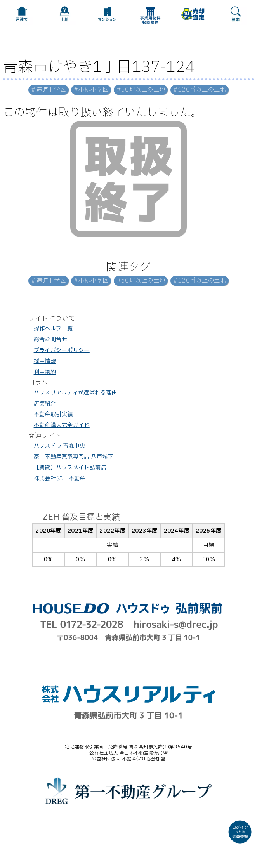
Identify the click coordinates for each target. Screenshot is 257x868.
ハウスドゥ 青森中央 (60, 446)
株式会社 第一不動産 (60, 478)
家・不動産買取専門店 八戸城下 (74, 457)
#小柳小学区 (91, 90)
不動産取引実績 (53, 414)
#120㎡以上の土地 (200, 90)
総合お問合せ (51, 339)
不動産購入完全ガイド (62, 425)
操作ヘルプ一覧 (53, 329)
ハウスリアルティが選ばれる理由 (76, 393)
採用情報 (45, 361)
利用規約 (45, 372)
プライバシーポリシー (62, 350)
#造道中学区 (49, 90)
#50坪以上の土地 (141, 90)
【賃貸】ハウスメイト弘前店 (70, 468)
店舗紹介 (45, 404)
